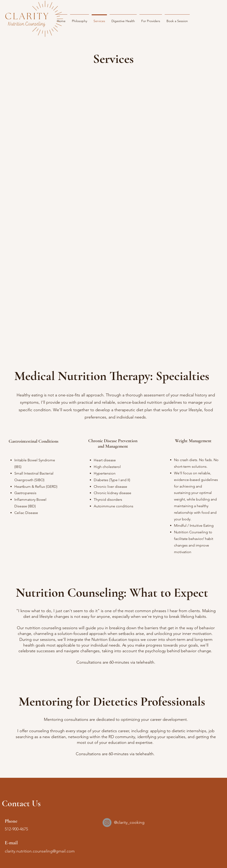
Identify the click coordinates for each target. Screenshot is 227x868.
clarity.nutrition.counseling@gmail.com (40, 851)
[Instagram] (107, 823)
